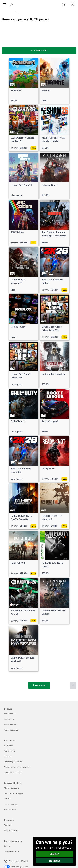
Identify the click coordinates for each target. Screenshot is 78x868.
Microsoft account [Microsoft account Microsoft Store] (11, 788)
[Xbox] (9, 12)
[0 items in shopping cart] (65, 5)
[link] (24, 81)
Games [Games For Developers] (7, 846)
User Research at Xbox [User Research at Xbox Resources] (13, 772)
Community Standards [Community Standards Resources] (13, 762)
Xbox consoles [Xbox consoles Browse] (10, 714)
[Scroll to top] (73, 685)
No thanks (55, 861)
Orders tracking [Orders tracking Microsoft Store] (10, 804)
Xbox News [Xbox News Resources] (9, 745)
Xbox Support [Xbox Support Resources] (9, 751)
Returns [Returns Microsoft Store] (7, 799)
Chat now (54, 854)
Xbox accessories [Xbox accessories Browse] (11, 730)
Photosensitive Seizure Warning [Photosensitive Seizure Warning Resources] (17, 767)
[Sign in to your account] (73, 5)
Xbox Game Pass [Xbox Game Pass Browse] (11, 724)
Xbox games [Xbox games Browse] (9, 719)
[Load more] (39, 685)
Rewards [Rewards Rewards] (8, 825)
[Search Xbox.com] (12, 4)
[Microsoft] (39, 3)
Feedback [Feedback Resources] (8, 756)
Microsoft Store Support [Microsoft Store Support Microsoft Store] (14, 793)
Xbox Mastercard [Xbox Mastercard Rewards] (11, 830)
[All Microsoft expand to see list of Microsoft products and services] (4, 5)
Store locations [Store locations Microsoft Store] (10, 810)
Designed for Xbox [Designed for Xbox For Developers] (11, 851)
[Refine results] (39, 51)
